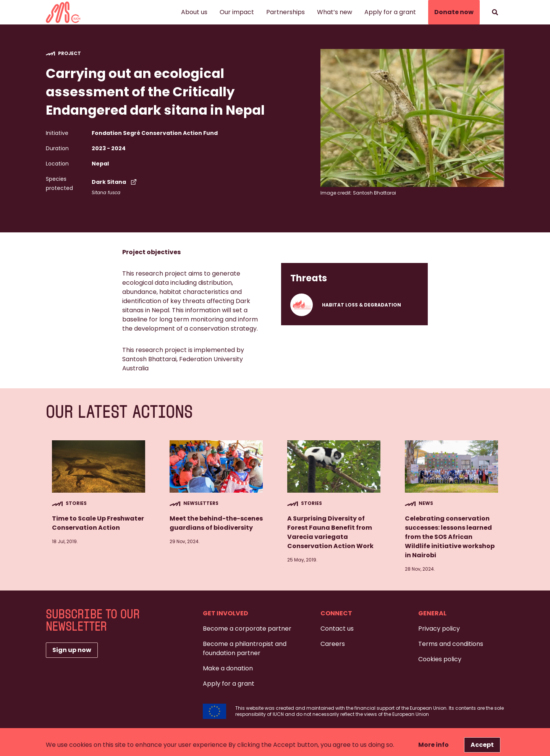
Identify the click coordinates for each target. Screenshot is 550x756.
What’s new (335, 12)
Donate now (454, 12)
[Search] (495, 12)
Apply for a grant (390, 12)
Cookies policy (440, 659)
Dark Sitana (115, 182)
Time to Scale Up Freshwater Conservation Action (98, 523)
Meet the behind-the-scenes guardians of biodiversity (216, 523)
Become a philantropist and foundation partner (245, 648)
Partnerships (286, 12)
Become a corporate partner (247, 629)
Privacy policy (439, 629)
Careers (333, 644)
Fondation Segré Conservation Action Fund (155, 133)
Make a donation (228, 668)
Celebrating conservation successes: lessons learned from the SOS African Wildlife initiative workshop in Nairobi (450, 537)
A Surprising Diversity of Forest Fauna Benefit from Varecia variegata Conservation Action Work (330, 532)
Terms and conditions (451, 644)
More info (434, 745)
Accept (482, 745)
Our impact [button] (237, 12)
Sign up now (72, 650)
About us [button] (194, 12)
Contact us (337, 629)
